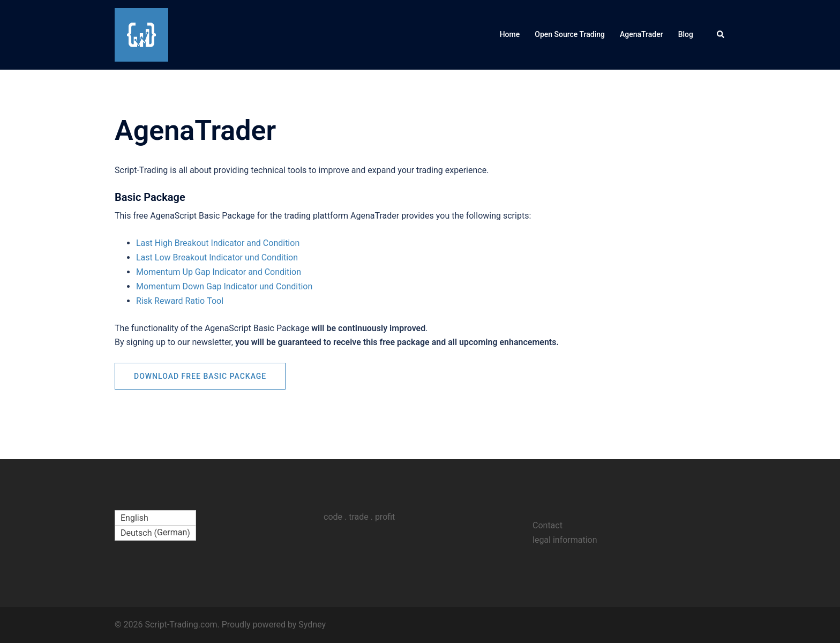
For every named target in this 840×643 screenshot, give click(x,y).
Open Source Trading (570, 34)
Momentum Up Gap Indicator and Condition (219, 272)
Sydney (312, 625)
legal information (565, 540)
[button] (721, 35)
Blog (686, 34)
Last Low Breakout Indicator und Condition (217, 257)
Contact (547, 525)
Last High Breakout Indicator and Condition (218, 243)
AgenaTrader (642, 34)
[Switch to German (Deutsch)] (155, 533)
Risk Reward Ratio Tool (180, 301)
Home (510, 34)
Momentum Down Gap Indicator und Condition (224, 286)
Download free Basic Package (200, 376)
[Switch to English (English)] (155, 518)
